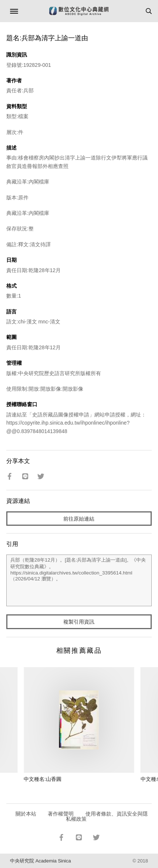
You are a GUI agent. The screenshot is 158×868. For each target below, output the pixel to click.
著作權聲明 (61, 814)
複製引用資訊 (79, 622)
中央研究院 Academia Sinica (40, 861)
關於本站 (26, 814)
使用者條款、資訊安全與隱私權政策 (107, 816)
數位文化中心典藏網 (79, 11)
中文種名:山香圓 (43, 779)
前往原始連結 (79, 519)
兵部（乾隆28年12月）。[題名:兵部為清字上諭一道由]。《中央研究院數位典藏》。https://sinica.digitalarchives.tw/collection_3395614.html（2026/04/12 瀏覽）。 (79, 580)
